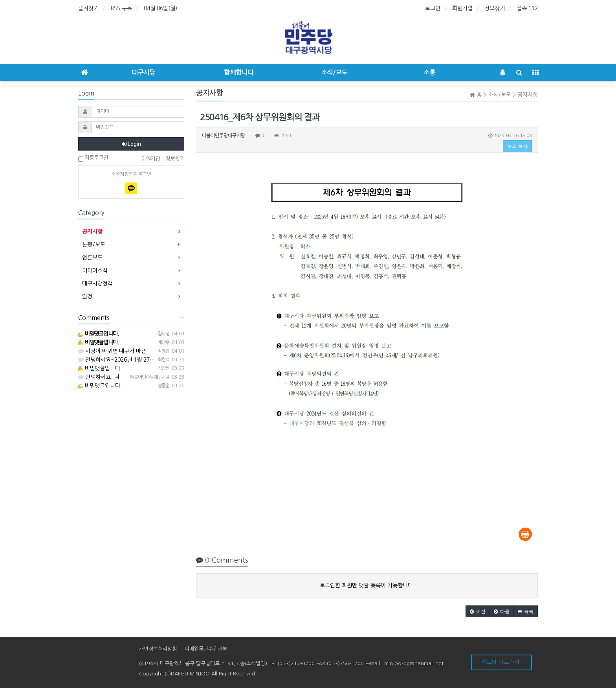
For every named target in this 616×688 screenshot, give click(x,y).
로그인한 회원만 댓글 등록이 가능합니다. (367, 585)
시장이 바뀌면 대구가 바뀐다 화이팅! (124, 351)
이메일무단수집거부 (206, 649)
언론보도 (92, 258)
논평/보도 (94, 245)
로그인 (433, 8)
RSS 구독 (121, 8)
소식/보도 (334, 72)
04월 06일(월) (160, 8)
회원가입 (462, 8)
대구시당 (143, 72)
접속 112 (527, 8)
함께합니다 (239, 72)
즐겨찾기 (88, 8)
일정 (87, 296)
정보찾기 (495, 8)
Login (131, 144)
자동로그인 (93, 158)
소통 (429, 72)
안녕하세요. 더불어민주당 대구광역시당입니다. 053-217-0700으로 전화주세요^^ (177, 377)
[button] (478, 611)
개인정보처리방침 (158, 649)
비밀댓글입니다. (100, 368)
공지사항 (92, 232)
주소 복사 (517, 146)
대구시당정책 (97, 283)
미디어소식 (95, 270)
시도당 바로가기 (500, 662)
